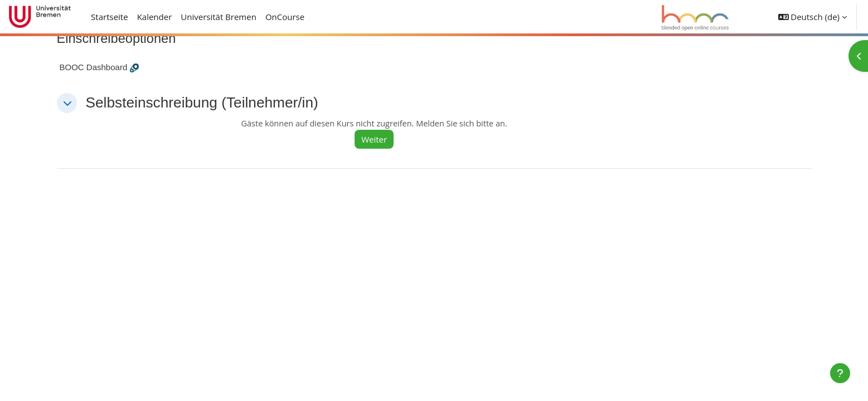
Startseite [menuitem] (110, 17)
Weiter (379, 140)
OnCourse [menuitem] (285, 17)
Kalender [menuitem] (155, 17)
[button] (813, 17)
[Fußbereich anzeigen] (840, 373)
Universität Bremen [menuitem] (219, 17)
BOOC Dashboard (94, 68)
